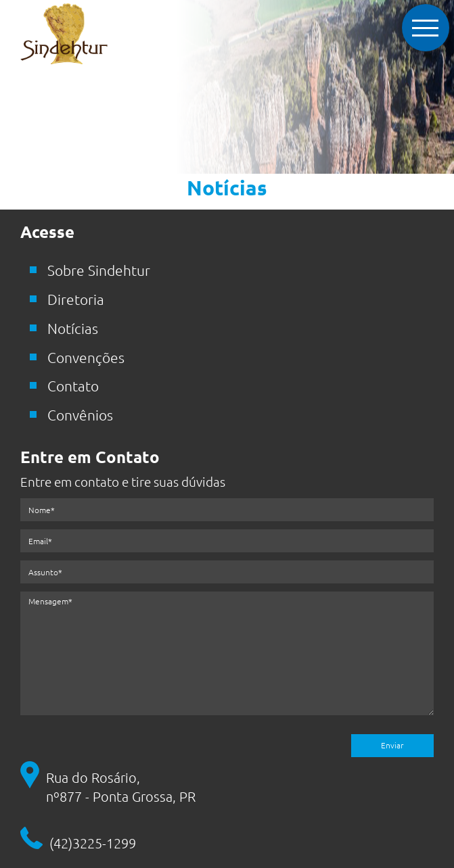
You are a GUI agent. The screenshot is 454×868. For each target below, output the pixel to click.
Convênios (80, 415)
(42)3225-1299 (93, 843)
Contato (73, 386)
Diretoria (76, 299)
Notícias (73, 328)
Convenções (86, 357)
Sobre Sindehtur (99, 270)
